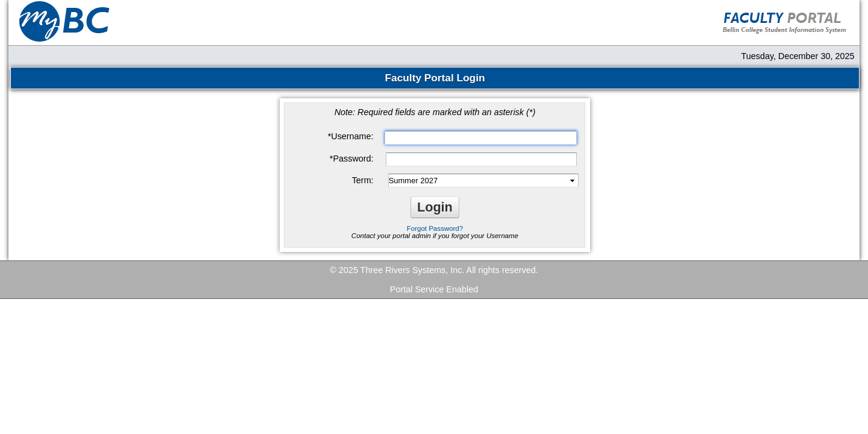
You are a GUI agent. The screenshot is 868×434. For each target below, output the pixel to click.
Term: (363, 180)
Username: (351, 136)
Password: (352, 159)
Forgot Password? (435, 228)
